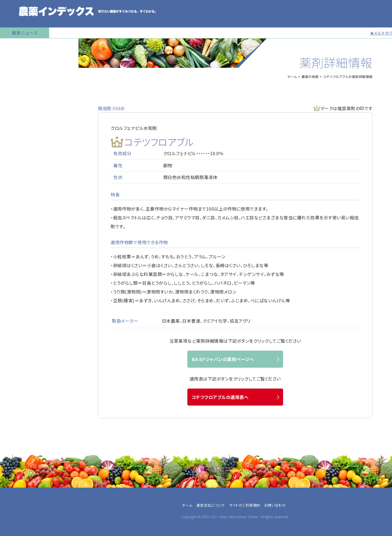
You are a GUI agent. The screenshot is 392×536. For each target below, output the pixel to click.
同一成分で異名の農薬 (24, 210)
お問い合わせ (15, 224)
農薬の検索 (14, 59)
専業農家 (14, 340)
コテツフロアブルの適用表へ (220, 397)
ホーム (292, 76)
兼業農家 (14, 347)
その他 (12, 386)
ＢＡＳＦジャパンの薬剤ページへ (223, 359)
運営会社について (211, 505)
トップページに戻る (21, 45)
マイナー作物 (15, 128)
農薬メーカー (18, 373)
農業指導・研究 (19, 367)
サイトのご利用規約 (245, 505)
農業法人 (14, 353)
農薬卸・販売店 (19, 380)
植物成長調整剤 (18, 114)
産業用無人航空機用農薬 (27, 86)
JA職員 (12, 360)
